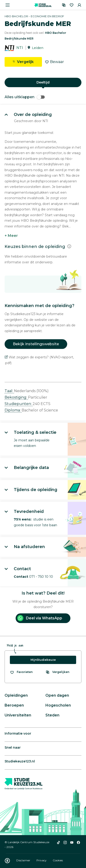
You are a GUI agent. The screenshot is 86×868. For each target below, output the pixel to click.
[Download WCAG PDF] (7, 861)
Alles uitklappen (25, 97)
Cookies (58, 860)
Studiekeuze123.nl (20, 761)
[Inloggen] (79, 5)
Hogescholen (58, 705)
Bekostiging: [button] (16, 397)
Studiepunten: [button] (19, 404)
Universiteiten (18, 715)
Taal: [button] (9, 391)
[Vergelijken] (64, 5)
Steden (52, 715)
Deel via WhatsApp (40, 618)
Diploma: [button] (13, 410)
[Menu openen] (8, 5)
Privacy (42, 860)
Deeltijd (43, 82)
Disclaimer (24, 860)
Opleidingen (16, 695)
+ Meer (11, 236)
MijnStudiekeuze (43, 660)
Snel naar (13, 747)
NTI (20, 48)
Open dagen (57, 695)
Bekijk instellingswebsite (36, 344)
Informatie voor (18, 733)
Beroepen (14, 705)
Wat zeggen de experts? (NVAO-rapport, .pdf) (39, 360)
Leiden (38, 48)
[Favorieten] (72, 5)
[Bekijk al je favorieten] (21, 672)
